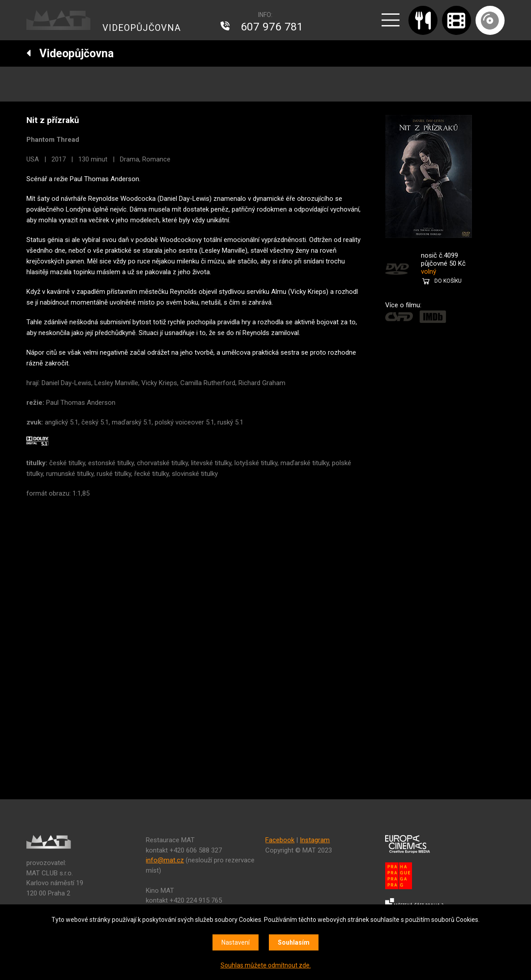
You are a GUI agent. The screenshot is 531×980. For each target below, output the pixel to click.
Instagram (315, 840)
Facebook (280, 840)
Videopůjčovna (70, 53)
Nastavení (236, 942)
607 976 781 (272, 27)
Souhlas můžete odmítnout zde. (266, 965)
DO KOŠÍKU (448, 281)
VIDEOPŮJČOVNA (142, 28)
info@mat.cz (165, 860)
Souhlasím (294, 942)
